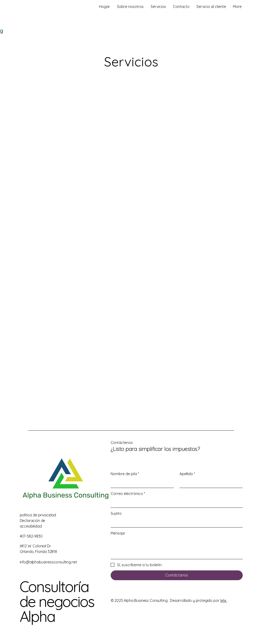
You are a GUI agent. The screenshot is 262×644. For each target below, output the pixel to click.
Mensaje (118, 533)
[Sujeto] (175, 523)
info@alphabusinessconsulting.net (48, 562)
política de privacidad (38, 515)
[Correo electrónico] (175, 503)
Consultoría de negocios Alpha (57, 601)
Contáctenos (122, 443)
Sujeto (116, 513)
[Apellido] (210, 483)
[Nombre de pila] (141, 483)
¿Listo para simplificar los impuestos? (155, 449)
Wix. (223, 600)
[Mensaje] (177, 548)
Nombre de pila (125, 474)
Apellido (187, 474)
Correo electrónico (128, 494)
